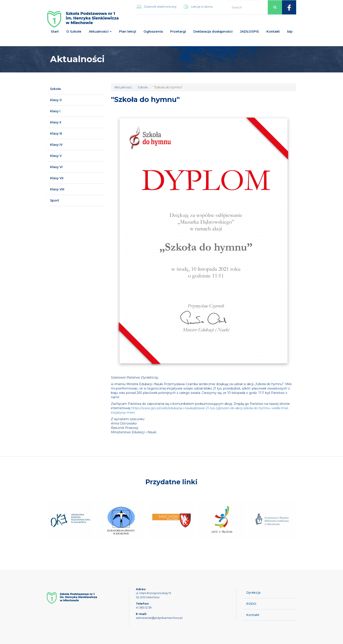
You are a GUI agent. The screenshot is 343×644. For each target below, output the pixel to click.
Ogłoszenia (153, 31)
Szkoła (55, 89)
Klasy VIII (57, 189)
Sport (55, 200)
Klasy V (56, 156)
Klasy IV (56, 145)
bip (290, 31)
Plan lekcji (128, 31)
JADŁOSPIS (249, 31)
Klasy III (56, 133)
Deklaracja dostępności (213, 31)
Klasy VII (57, 178)
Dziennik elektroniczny (160, 7)
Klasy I (55, 111)
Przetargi (178, 31)
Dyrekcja (253, 593)
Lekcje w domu (202, 7)
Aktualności (100, 31)
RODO (251, 604)
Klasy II (56, 122)
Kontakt (273, 31)
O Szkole (74, 31)
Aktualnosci (123, 87)
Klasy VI (56, 167)
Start (55, 31)
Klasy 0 (56, 100)
